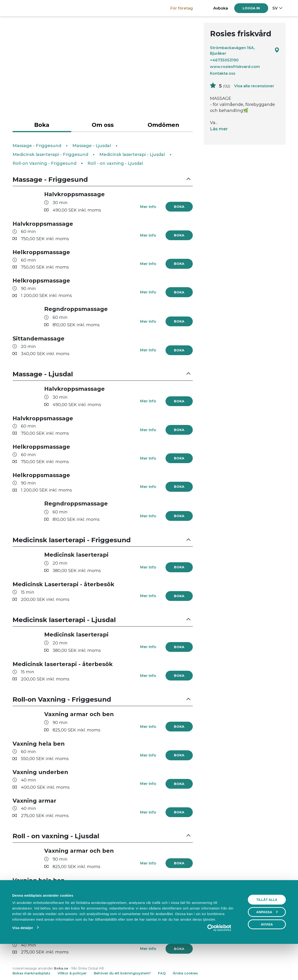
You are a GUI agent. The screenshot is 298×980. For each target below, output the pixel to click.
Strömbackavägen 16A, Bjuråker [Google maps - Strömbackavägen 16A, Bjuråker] (245, 51)
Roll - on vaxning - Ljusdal (115, 163)
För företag (182, 8)
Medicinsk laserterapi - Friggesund (50, 155)
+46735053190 (224, 60)
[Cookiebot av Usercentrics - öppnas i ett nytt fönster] (219, 960)
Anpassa (267, 944)
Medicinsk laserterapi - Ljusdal (132, 155)
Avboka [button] (221, 8)
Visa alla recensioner (254, 86)
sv (275, 8)
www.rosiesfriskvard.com (235, 67)
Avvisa (267, 956)
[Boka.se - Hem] (29, 8)
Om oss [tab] (103, 125)
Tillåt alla (267, 932)
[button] (103, 180)
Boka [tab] (42, 125)
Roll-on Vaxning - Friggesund (44, 163)
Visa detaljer (22, 960)
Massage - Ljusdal (92, 146)
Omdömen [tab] (163, 125)
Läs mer (219, 129)
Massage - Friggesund (37, 146)
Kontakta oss (223, 73)
